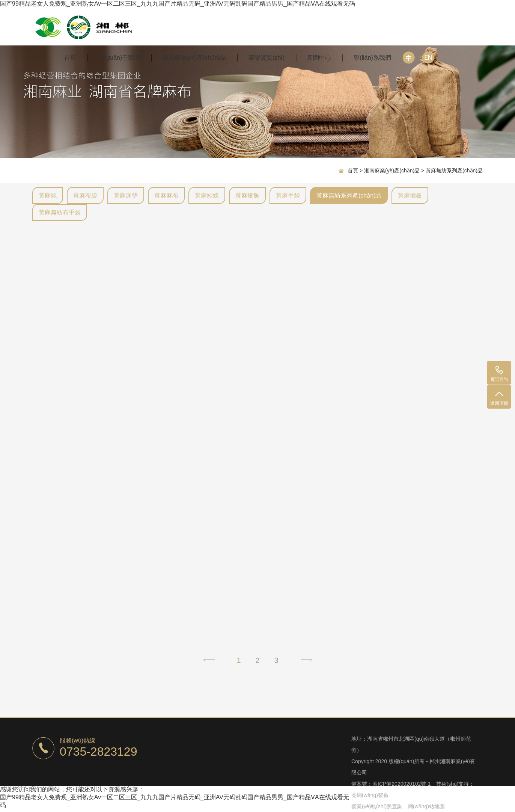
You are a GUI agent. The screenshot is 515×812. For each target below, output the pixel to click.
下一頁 (306, 660)
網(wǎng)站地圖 (426, 806)
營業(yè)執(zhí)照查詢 (377, 806)
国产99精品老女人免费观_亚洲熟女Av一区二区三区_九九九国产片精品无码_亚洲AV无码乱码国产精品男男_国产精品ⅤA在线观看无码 (178, 4)
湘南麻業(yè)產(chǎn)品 (392, 171)
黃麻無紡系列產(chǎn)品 (454, 171)
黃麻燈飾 (247, 195)
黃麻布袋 (85, 195)
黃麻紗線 (207, 195)
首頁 (70, 58)
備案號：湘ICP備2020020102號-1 (391, 784)
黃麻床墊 (126, 195)
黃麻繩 (48, 195)
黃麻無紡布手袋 (60, 212)
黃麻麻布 (166, 195)
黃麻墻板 (410, 195)
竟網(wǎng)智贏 (370, 795)
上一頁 (209, 660)
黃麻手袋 (288, 195)
